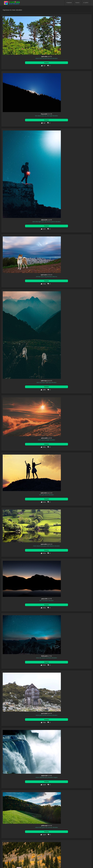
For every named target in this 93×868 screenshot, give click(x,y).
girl (19, 740)
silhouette (15, 705)
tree (26, 777)
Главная (69, 3)
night (16, 222)
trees (10, 37)
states (25, 575)
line (5, 72)
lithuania (19, 37)
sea (12, 37)
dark (5, 129)
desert (11, 575)
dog (15, 165)
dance (15, 292)
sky (14, 72)
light (20, 72)
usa (18, 575)
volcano (7, 575)
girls (12, 292)
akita (23, 165)
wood (20, 777)
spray (15, 470)
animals (7, 165)
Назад (5, 848)
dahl (20, 325)
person (25, 129)
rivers (6, 325)
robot (15, 813)
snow (8, 258)
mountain (19, 538)
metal (12, 813)
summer (19, 502)
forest (23, 777)
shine (17, 72)
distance (24, 325)
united (21, 575)
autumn (7, 538)
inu (25, 165)
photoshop (7, 777)
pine (15, 37)
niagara (24, 470)
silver (18, 813)
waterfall (11, 470)
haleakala (18, 577)
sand (17, 833)
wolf (9, 813)
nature (6, 37)
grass (17, 325)
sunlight (16, 258)
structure (18, 432)
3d (6, 813)
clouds (16, 777)
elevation (24, 37)
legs (19, 222)
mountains (11, 222)
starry (15, 129)
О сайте (86, 3)
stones (14, 432)
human (21, 129)
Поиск (77, 3)
